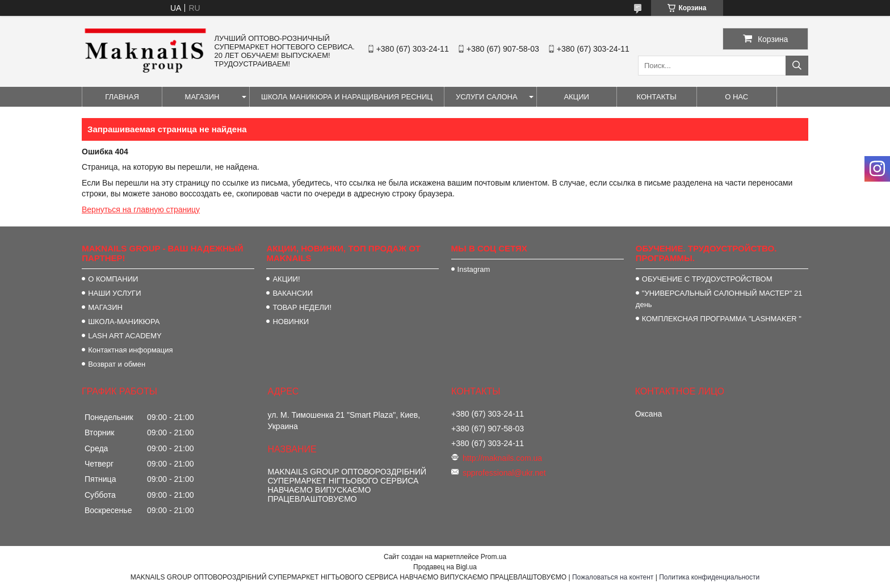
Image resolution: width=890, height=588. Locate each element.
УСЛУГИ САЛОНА (487, 97)
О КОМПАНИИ (113, 279)
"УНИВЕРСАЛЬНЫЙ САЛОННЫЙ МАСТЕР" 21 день (719, 299)
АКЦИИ (576, 97)
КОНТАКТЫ (657, 97)
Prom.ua (494, 557)
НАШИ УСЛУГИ (114, 293)
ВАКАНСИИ (293, 293)
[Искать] (797, 66)
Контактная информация (130, 350)
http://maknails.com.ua (502, 458)
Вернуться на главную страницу (141, 209)
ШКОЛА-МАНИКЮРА (124, 322)
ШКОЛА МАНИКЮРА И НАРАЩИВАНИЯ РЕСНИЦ (347, 97)
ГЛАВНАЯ (122, 97)
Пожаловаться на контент (613, 577)
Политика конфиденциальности (709, 577)
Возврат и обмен (117, 364)
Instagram (474, 269)
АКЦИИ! (286, 279)
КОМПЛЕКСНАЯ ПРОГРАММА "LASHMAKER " (722, 319)
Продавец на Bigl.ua (445, 567)
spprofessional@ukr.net (504, 473)
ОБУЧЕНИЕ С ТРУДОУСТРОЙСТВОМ (707, 279)
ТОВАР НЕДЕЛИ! (302, 307)
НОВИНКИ (291, 322)
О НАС (736, 97)
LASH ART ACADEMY (125, 336)
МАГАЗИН (202, 97)
